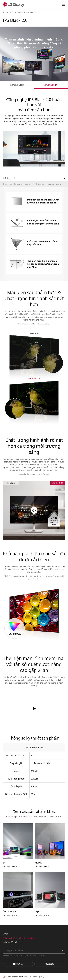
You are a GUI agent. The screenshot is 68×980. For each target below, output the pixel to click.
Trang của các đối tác (14, 950)
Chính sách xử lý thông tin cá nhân (18, 938)
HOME (4, 12)
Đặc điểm (29, 184)
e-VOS (5, 934)
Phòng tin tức (50, 964)
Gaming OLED (17, 85)
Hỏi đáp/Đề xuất (10, 942)
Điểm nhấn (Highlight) (12, 184)
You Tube (18, 964)
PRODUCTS (10, 12)
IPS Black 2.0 (51, 85)
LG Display (14, 4)
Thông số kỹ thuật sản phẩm (48, 184)
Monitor (20, 12)
